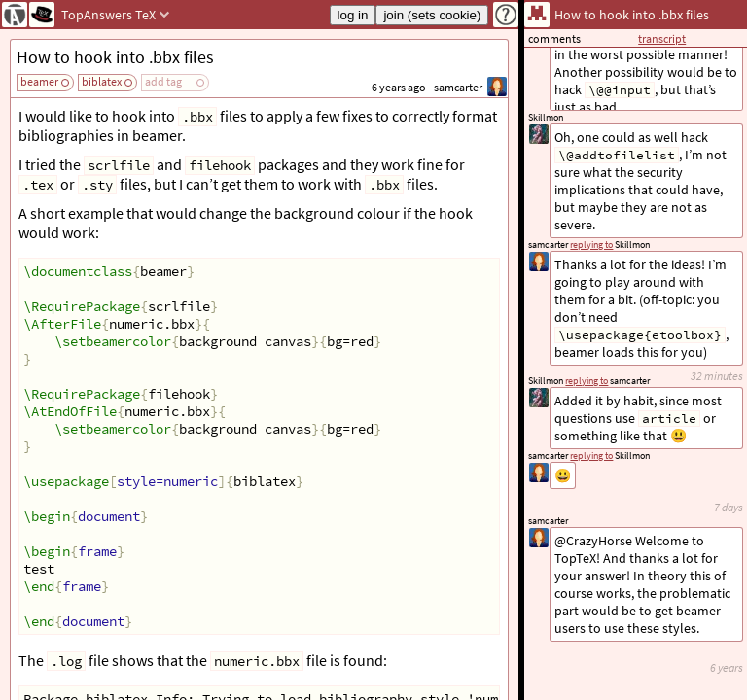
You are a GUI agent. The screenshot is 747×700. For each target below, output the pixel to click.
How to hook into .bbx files (115, 57)
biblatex (102, 81)
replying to (591, 455)
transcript (662, 38)
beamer (39, 81)
